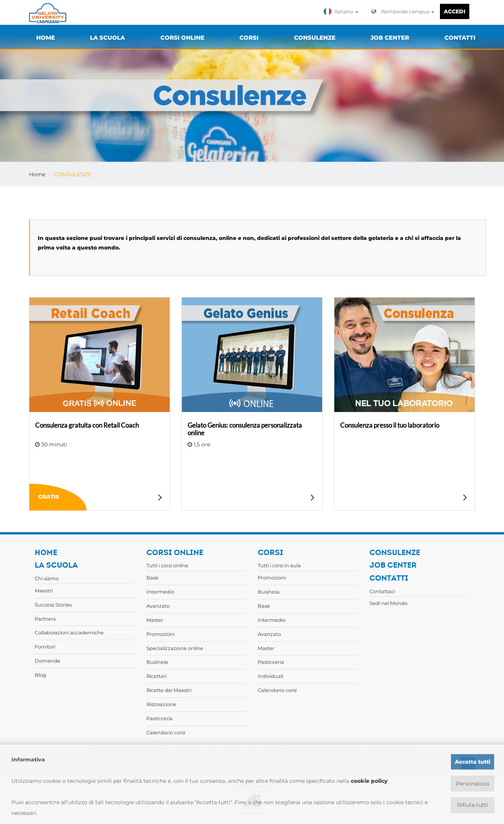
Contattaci (382, 591)
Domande (47, 661)
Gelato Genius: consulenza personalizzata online (245, 429)
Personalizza (473, 784)
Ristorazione (161, 704)
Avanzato (158, 606)
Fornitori (45, 647)
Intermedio (160, 592)
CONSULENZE (73, 174)
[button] (343, 11)
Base (152, 578)
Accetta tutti (473, 762)
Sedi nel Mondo (388, 603)
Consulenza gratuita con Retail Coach (87, 425)
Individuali (270, 676)
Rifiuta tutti (473, 805)
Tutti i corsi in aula (279, 565)
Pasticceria (160, 718)
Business (157, 662)
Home (37, 174)
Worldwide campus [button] (403, 11)
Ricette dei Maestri (169, 690)
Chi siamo (47, 578)
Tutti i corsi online (167, 565)
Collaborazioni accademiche (69, 632)
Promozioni (161, 634)
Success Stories (53, 605)
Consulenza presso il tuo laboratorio (390, 425)
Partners (45, 619)
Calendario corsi (166, 732)
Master (155, 620)
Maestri (44, 591)
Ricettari (156, 676)
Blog (40, 675)
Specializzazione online (175, 648)
